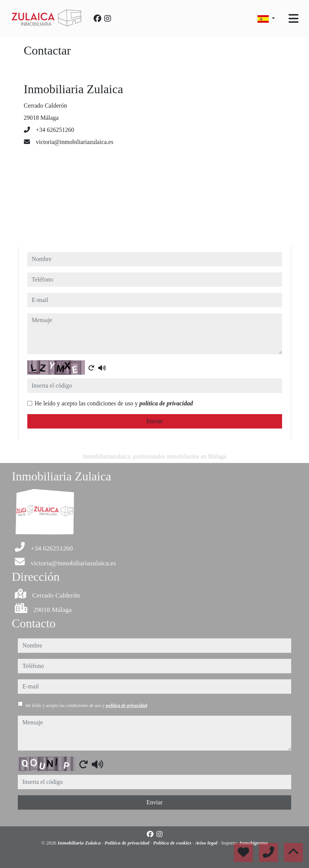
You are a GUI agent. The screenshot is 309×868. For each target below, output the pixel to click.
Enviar (154, 421)
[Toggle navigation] (293, 19)
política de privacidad (166, 403)
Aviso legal (207, 843)
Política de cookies (173, 843)
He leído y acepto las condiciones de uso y (114, 403)
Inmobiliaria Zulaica (80, 843)
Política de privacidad (128, 843)
